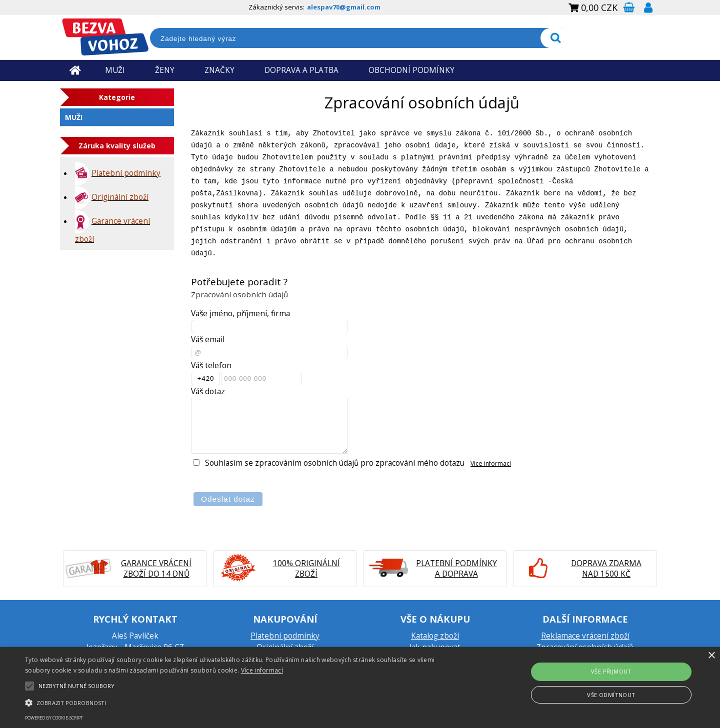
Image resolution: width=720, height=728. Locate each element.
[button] (243, 702)
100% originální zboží (306, 569)
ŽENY (165, 70)
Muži (74, 117)
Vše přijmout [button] (611, 671)
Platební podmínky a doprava (456, 569)
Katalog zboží (435, 636)
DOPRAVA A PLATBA (301, 70)
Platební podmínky (285, 636)
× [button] (711, 656)
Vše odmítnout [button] (611, 695)
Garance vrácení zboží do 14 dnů (156, 569)
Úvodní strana (75, 70)
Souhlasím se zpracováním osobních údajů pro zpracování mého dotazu (335, 463)
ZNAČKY (219, 70)
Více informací (491, 463)
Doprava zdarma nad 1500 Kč (606, 569)
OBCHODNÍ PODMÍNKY (411, 70)
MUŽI (115, 70)
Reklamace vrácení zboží (585, 636)
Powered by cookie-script (54, 718)
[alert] (360, 688)
